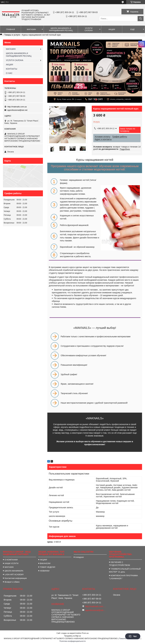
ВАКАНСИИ (45, 563)
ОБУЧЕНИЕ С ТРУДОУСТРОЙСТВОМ (120, 564)
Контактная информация (16, 578)
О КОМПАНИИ (11, 560)
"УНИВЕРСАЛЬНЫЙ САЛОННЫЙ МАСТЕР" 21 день (125, 570)
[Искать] (141, 19)
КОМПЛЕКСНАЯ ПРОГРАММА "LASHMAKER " (123, 577)
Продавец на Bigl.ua (72, 636)
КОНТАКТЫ (12, 69)
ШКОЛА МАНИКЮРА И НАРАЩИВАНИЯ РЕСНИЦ (61, 29)
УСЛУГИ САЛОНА (89, 29)
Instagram (80, 557)
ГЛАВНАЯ (11, 29)
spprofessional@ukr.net (17, 110)
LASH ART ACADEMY (14, 574)
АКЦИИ (112, 29)
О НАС (9, 73)
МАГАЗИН (31, 29)
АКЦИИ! (43, 560)
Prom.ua (85, 633)
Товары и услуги (12, 35)
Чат (133, 636)
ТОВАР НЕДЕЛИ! (48, 567)
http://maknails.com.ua (17, 107)
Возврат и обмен (12, 582)
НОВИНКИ (45, 571)
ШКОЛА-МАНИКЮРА (14, 571)
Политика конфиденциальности (72, 641)
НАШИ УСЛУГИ (11, 563)
